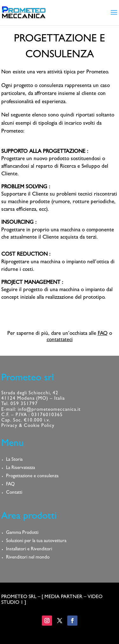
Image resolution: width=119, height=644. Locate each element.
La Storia (14, 460)
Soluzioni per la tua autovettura (36, 541)
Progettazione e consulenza (32, 476)
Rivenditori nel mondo (28, 558)
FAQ (103, 334)
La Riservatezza (20, 468)
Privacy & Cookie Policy (28, 426)
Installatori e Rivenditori (29, 550)
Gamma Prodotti (22, 533)
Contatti (14, 493)
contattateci (60, 340)
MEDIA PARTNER (63, 597)
